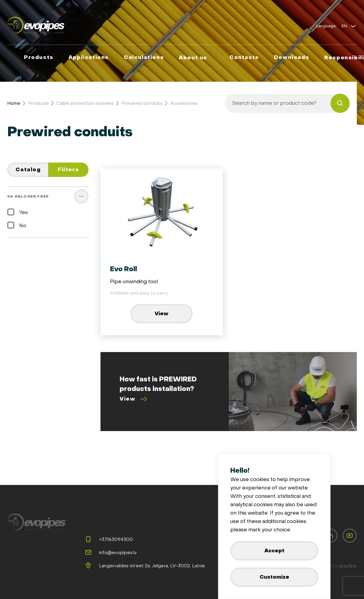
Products (38, 103)
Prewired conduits (142, 103)
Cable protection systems (85, 103)
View (162, 314)
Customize (274, 577)
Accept (274, 551)
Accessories (184, 103)
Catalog (28, 170)
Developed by (332, 566)
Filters (68, 170)
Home (14, 103)
